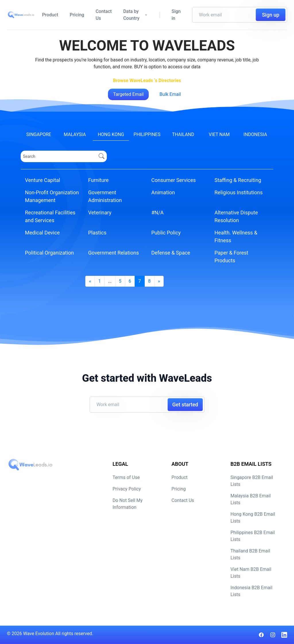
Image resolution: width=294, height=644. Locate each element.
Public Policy (166, 233)
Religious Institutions (239, 192)
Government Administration (105, 196)
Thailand (183, 134)
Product (50, 15)
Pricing (77, 15)
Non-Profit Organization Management (52, 196)
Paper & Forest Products (231, 257)
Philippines (147, 134)
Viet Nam (219, 134)
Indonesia (255, 134)
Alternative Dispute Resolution (236, 216)
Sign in (176, 15)
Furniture (98, 180)
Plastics (97, 233)
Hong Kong (111, 134)
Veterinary (100, 213)
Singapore (39, 134)
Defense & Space (171, 253)
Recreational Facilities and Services (50, 216)
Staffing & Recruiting (238, 180)
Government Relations (114, 253)
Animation (163, 192)
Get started (185, 405)
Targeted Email (128, 94)
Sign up (270, 15)
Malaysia (75, 134)
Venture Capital (42, 180)
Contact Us (104, 15)
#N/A (157, 213)
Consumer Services (174, 180)
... (110, 281)
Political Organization (49, 253)
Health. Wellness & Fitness (236, 236)
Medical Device (42, 233)
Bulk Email (170, 94)
